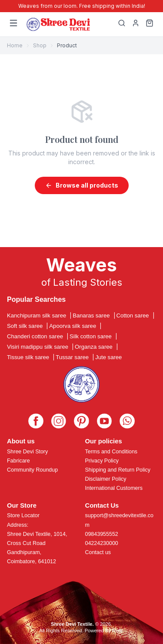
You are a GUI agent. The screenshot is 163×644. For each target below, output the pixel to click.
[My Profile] (136, 24)
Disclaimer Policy (106, 479)
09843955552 (102, 534)
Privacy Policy (102, 461)
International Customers (114, 488)
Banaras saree (91, 315)
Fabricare (18, 461)
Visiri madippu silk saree (38, 347)
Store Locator (23, 515)
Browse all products (82, 185)
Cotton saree (133, 315)
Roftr (117, 631)
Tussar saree (72, 357)
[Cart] (150, 24)
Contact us (98, 552)
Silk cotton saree (91, 336)
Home (15, 45)
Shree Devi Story (27, 452)
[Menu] (13, 24)
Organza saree (94, 347)
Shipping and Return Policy (118, 470)
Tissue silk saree (28, 357)
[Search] (122, 24)
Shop (40, 45)
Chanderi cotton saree (35, 336)
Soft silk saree (25, 326)
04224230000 (102, 543)
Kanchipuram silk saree (37, 315)
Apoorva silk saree (73, 326)
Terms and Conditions (111, 452)
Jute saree (108, 357)
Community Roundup (32, 470)
